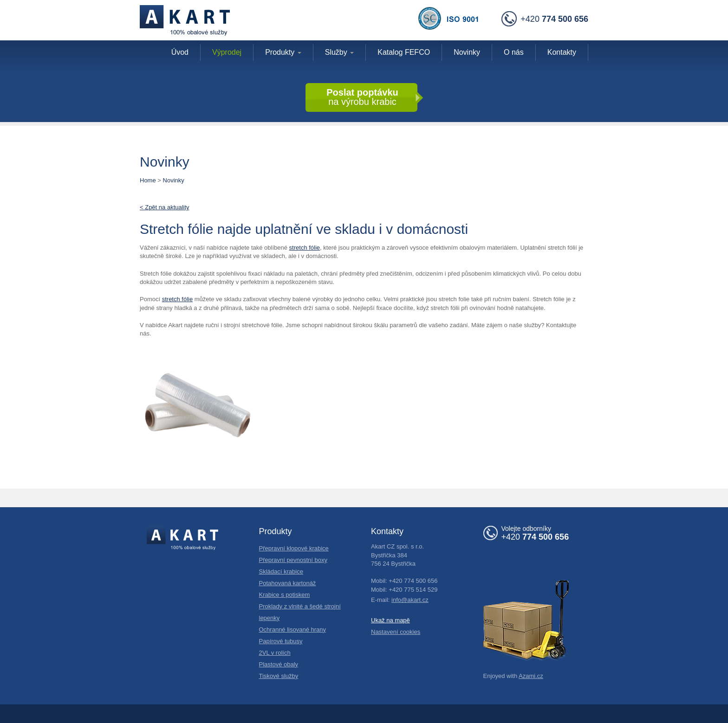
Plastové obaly (279, 664)
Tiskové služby (279, 676)
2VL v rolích (275, 653)
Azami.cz (531, 676)
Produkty (283, 52)
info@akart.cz (410, 600)
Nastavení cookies (396, 632)
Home (148, 180)
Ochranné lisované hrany (293, 629)
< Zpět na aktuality (165, 207)
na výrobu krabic (362, 97)
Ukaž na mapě (390, 620)
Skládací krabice (281, 571)
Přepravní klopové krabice (294, 548)
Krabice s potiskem (285, 595)
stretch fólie (305, 248)
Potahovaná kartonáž (288, 583)
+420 (545, 19)
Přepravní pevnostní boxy (293, 560)
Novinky (174, 180)
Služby (339, 52)
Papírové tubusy (281, 641)
